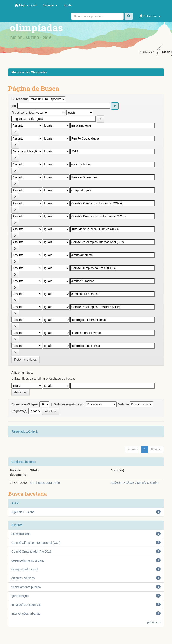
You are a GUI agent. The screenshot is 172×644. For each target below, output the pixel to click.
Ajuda (68, 5)
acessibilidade (21, 534)
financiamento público (26, 587)
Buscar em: (20, 99)
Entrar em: (150, 16)
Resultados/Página (25, 404)
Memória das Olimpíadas (29, 72)
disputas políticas (23, 578)
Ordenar (123, 404)
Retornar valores (25, 360)
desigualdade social (25, 569)
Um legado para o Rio (45, 483)
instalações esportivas (26, 605)
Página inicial (25, 5)
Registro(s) (19, 411)
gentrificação (20, 596)
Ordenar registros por (69, 404)
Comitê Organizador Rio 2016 (31, 552)
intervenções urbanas (26, 614)
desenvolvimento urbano (28, 560)
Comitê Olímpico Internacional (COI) (36, 543)
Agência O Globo (122, 483)
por (14, 106)
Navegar (50, 5)
